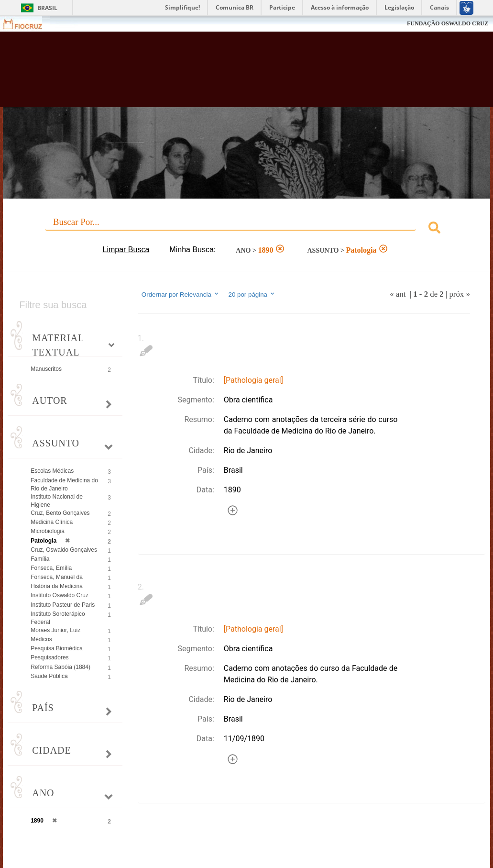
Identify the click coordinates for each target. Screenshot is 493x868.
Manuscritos (46, 369)
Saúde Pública (49, 676)
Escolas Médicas (52, 471)
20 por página (252, 294)
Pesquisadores (49, 657)
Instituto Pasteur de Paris (63, 605)
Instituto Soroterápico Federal (58, 618)
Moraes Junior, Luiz (55, 630)
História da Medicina (57, 586)
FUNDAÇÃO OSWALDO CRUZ (448, 23)
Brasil (47, 8)
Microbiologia (48, 531)
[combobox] (246, 229)
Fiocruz (28, 24)
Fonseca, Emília (51, 568)
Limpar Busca (126, 250)
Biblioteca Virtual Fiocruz (220, 74)
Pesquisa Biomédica (57, 648)
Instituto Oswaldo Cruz (60, 595)
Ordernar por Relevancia (181, 294)
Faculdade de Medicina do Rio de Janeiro (64, 484)
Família (40, 559)
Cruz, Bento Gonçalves (60, 513)
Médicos (41, 639)
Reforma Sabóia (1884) (60, 667)
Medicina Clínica (52, 522)
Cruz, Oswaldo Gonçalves (64, 550)
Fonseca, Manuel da (57, 577)
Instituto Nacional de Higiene (57, 501)
